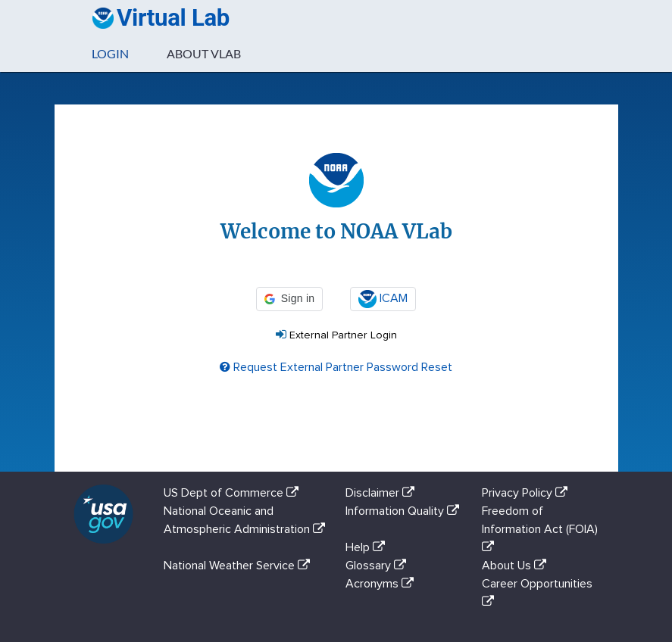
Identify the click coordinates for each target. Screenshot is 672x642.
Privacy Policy (528, 493)
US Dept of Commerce (234, 493)
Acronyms (383, 584)
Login (110, 53)
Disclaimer (383, 493)
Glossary (379, 566)
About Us (517, 566)
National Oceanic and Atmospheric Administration (244, 529)
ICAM (383, 299)
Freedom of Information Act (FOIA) (540, 529)
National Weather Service (240, 566)
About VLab (204, 53)
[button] (290, 299)
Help (368, 547)
